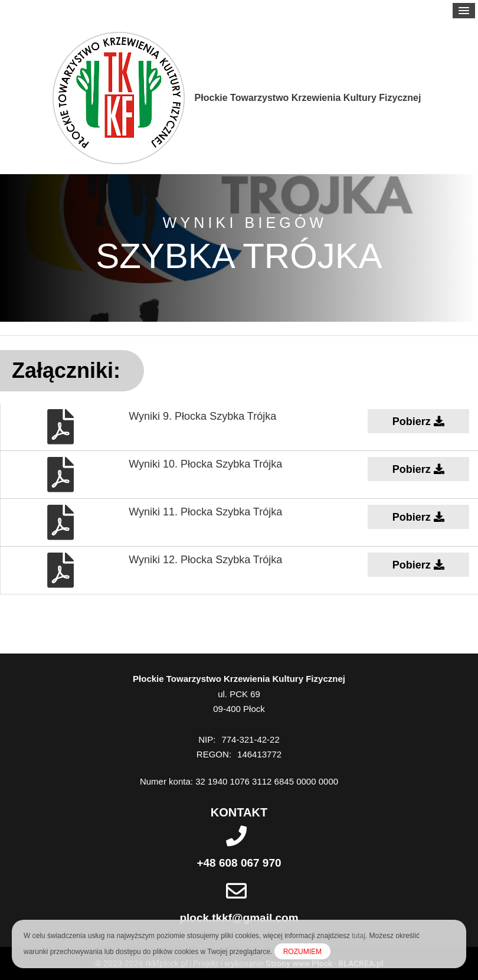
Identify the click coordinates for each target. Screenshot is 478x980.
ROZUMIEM (302, 952)
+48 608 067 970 (239, 863)
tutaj (358, 936)
